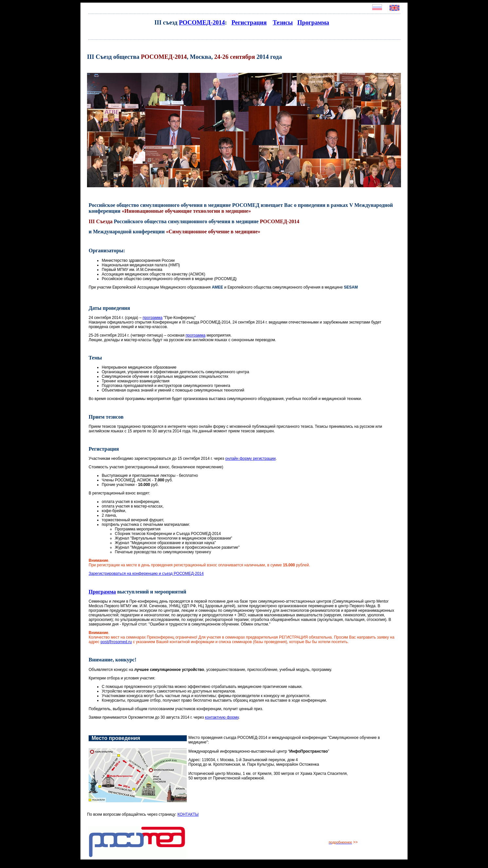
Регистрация (249, 22)
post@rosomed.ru (116, 642)
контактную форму (222, 717)
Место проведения (116, 738)
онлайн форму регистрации (251, 459)
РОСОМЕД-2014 (202, 22)
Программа (313, 22)
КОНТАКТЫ (188, 814)
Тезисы (283, 22)
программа (153, 318)
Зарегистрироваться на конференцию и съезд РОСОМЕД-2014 (146, 574)
